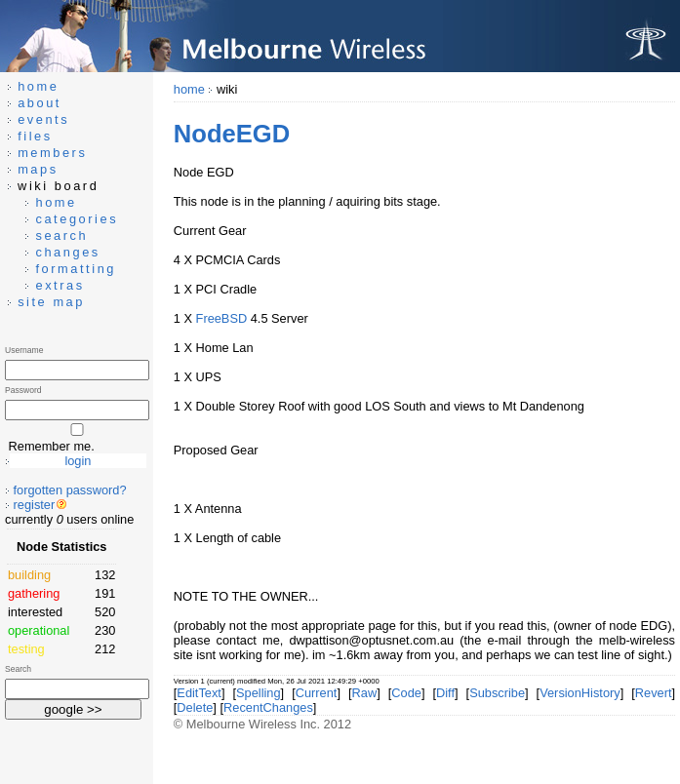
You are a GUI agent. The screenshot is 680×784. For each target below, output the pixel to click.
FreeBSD (222, 318)
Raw (365, 693)
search (61, 235)
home (189, 89)
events (43, 119)
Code (406, 693)
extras (60, 285)
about (40, 103)
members (52, 153)
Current (317, 693)
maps (38, 169)
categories (77, 219)
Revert (654, 693)
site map (51, 302)
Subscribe (497, 693)
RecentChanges (268, 707)
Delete (195, 707)
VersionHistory (580, 693)
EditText (199, 693)
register (35, 505)
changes (67, 252)
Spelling (259, 693)
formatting (76, 269)
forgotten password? (70, 490)
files (35, 136)
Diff (445, 693)
